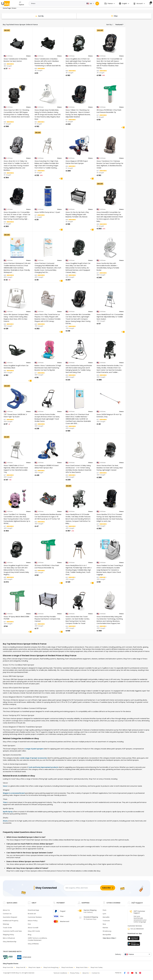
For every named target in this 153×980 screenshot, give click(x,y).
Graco (28, 56)
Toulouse (106, 921)
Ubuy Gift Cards (34, 931)
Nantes (105, 928)
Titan (5, 802)
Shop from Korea (67, 967)
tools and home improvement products (43, 767)
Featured (119, 25)
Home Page (7, 8)
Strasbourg (107, 931)
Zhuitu (5, 821)
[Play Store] (134, 944)
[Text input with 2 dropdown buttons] (57, 3)
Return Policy (33, 921)
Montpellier (107, 935)
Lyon (104, 914)
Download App (33, 910)
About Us (6, 910)
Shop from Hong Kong (51, 967)
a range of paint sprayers (34, 749)
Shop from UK (21, 967)
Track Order (7, 928)
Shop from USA (8, 967)
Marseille (106, 917)
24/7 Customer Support (139, 912)
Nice (104, 924)
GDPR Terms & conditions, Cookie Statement (37, 939)
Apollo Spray (8, 812)
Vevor (5, 786)
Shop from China (82, 967)
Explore (22, 3)
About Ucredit (33, 928)
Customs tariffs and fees (12, 931)
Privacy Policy (75, 973)
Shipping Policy (8, 935)
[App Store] (134, 939)
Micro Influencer (9, 938)
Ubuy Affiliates (33, 944)
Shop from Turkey (97, 967)
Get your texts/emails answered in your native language (140, 919)
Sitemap (6, 924)
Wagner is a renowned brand (14, 793)
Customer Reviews (35, 917)
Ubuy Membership (10, 942)
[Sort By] (39, 16)
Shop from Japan (34, 967)
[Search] (97, 4)
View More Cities (109, 938)
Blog (30, 935)
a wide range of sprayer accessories (33, 758)
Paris (104, 910)
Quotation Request (10, 917)
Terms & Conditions (60, 973)
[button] (110, 4)
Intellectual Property (11, 921)
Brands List (32, 914)
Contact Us (7, 914)
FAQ (29, 924)
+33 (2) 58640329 (137, 929)
